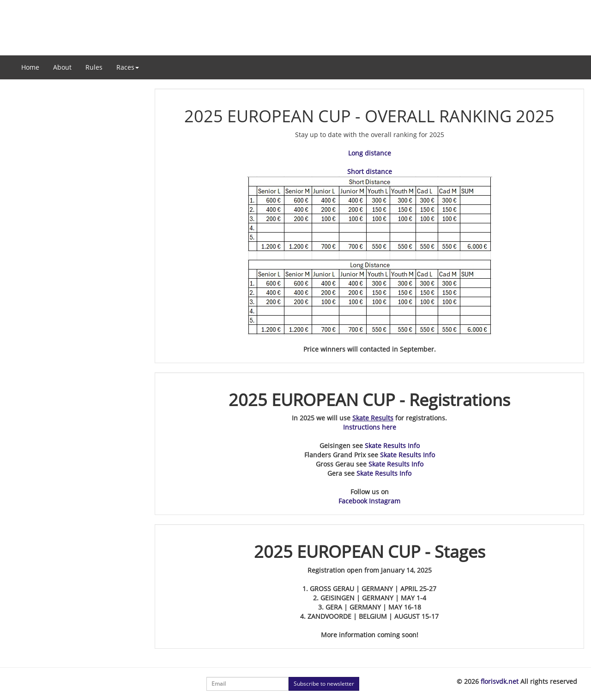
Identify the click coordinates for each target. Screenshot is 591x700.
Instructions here (370, 427)
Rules (94, 67)
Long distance (370, 153)
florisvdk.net (500, 681)
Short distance (370, 171)
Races (128, 67)
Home (30, 67)
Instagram (385, 501)
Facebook (353, 501)
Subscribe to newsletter (324, 684)
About (62, 67)
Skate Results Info (392, 446)
